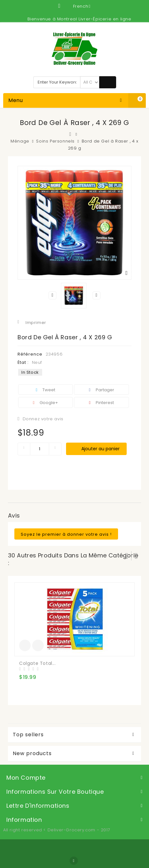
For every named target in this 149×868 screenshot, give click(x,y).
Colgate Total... (37, 663)
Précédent (53, 295)
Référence (30, 354)
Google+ (45, 403)
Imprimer (36, 323)
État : (23, 362)
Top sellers (28, 735)
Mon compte (26, 778)
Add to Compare (38, 645)
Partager (102, 390)
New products (32, 754)
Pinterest (101, 403)
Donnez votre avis (42, 419)
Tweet (45, 390)
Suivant (96, 295)
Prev (127, 556)
